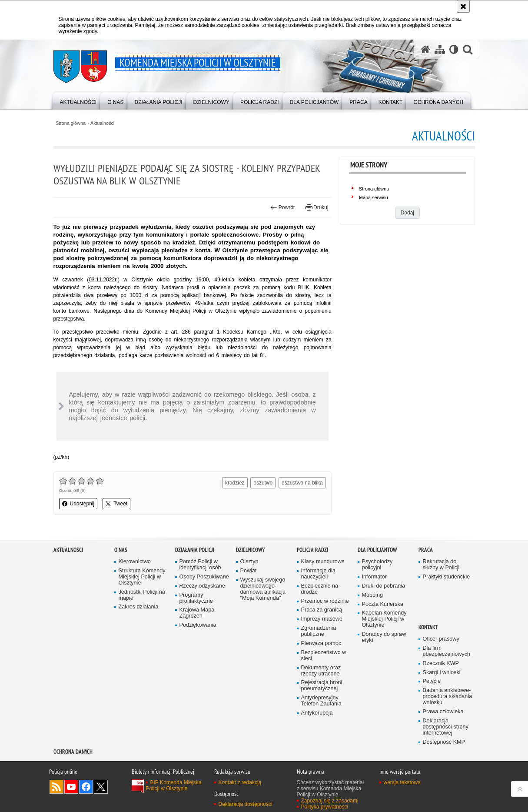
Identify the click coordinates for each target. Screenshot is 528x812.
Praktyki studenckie (447, 577)
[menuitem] (78, 100)
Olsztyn (249, 562)
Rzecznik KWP (441, 663)
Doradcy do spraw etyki (384, 637)
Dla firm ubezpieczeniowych (447, 651)
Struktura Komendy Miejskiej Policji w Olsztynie (142, 577)
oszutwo (263, 483)
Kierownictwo (135, 562)
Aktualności (102, 123)
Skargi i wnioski (442, 673)
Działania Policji (195, 550)
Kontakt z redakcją (240, 782)
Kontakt (428, 627)
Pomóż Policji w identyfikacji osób (200, 565)
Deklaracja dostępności (246, 804)
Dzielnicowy (250, 550)
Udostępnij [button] (78, 504)
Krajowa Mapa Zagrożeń (197, 613)
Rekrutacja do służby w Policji (441, 565)
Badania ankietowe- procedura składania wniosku (448, 697)
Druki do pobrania (384, 586)
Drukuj (317, 207)
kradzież (235, 483)
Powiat (249, 571)
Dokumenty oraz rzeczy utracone (321, 671)
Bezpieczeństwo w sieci (324, 656)
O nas (121, 550)
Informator (375, 577)
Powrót (282, 207)
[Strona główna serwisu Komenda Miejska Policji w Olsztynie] (425, 49)
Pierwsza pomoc (321, 643)
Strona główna (71, 123)
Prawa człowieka (443, 712)
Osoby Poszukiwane (204, 577)
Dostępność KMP (444, 742)
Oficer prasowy (441, 639)
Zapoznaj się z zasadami (330, 801)
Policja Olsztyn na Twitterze (101, 787)
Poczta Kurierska (383, 604)
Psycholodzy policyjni (377, 565)
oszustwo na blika (302, 483)
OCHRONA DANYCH (73, 752)
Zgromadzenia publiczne (319, 631)
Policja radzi (312, 550)
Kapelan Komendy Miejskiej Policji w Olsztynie (384, 619)
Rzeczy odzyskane (202, 586)
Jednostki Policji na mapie (142, 595)
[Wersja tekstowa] (454, 49)
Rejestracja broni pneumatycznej (322, 686)
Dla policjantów (377, 550)
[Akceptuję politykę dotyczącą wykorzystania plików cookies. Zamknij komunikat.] (463, 6)
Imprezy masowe (322, 619)
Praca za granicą (322, 610)
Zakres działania (139, 607)
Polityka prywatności (325, 807)
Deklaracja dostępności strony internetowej (446, 727)
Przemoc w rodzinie (325, 601)
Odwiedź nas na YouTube (71, 787)
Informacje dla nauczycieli (318, 574)
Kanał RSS (56, 787)
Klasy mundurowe (323, 562)
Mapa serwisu (374, 197)
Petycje (432, 681)
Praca (426, 550)
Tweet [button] (116, 504)
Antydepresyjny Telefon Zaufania (321, 701)
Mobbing (372, 595)
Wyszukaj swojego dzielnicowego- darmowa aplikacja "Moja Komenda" (263, 589)
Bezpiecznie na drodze (320, 589)
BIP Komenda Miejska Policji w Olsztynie (174, 785)
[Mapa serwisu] (440, 49)
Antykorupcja (317, 713)
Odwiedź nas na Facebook (86, 787)
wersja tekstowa (402, 782)
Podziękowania (198, 625)
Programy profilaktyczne (196, 598)
